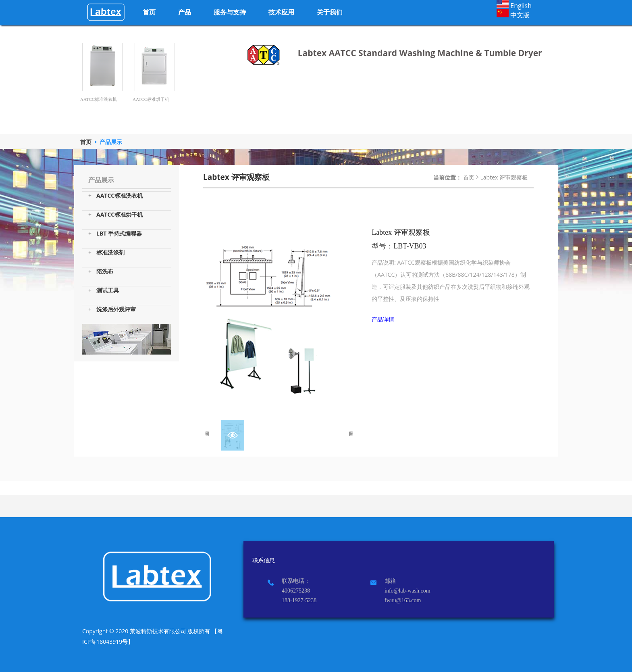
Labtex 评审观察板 (504, 177)
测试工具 (104, 290)
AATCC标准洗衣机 (115, 196)
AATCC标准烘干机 (115, 215)
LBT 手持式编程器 (115, 234)
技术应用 (281, 12)
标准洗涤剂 (106, 253)
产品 (185, 12)
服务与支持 (230, 12)
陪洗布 (101, 271)
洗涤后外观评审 (112, 309)
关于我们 (330, 12)
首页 (149, 12)
